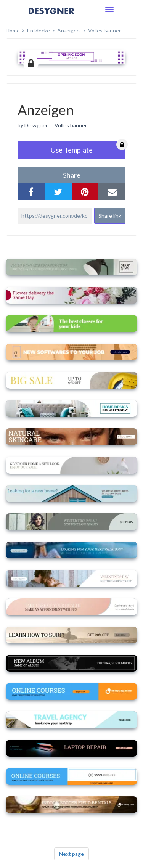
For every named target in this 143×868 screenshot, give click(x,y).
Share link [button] (110, 216)
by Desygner (33, 125)
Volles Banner (104, 30)
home (13, 30)
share (72, 175)
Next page (71, 854)
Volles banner (71, 125)
